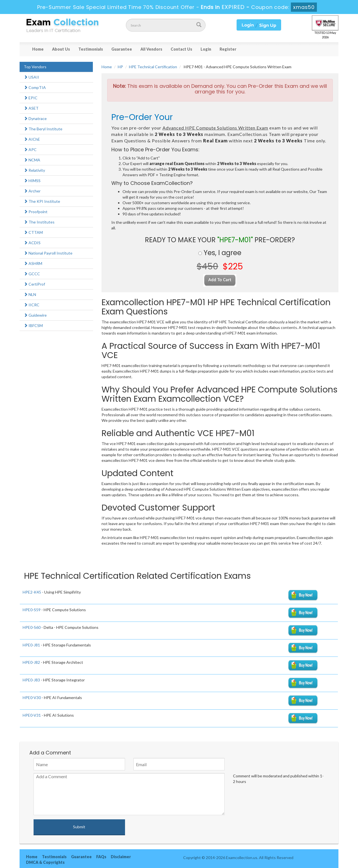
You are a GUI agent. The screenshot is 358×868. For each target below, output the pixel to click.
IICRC (32, 305)
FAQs (101, 857)
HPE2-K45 (32, 592)
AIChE (32, 139)
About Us (61, 49)
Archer (32, 191)
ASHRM (33, 263)
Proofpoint (36, 212)
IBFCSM (33, 325)
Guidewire (35, 315)
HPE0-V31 (32, 715)
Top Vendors (35, 67)
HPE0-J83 (31, 680)
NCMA (32, 160)
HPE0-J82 (31, 662)
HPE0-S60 (32, 627)
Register (228, 49)
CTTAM (33, 232)
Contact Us (181, 49)
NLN (30, 294)
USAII (31, 77)
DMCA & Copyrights (45, 862)
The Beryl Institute (43, 129)
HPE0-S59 (32, 610)
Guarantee (122, 49)
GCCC (32, 274)
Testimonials (91, 49)
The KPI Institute (42, 201)
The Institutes (39, 222)
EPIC (31, 98)
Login (206, 49)
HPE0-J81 (31, 645)
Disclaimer (121, 857)
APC (30, 150)
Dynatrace (35, 118)
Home (38, 49)
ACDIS (32, 243)
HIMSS (32, 181)
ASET (31, 108)
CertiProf (34, 284)
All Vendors (151, 49)
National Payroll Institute (48, 253)
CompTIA (35, 87)
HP (120, 67)
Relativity (34, 170)
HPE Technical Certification (153, 67)
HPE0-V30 (32, 698)
